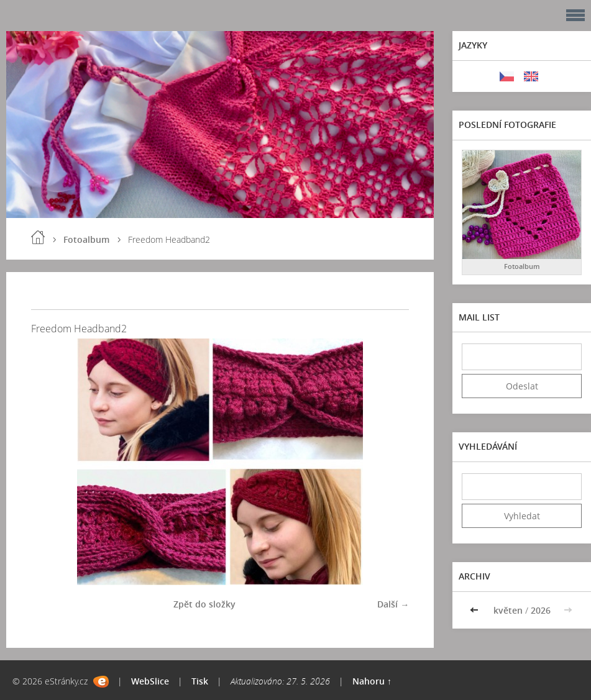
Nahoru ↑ (372, 681)
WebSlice (150, 681)
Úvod (38, 237)
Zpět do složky (204, 604)
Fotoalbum (86, 239)
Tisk (200, 681)
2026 (541, 610)
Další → (393, 604)
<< (475, 610)
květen (508, 610)
